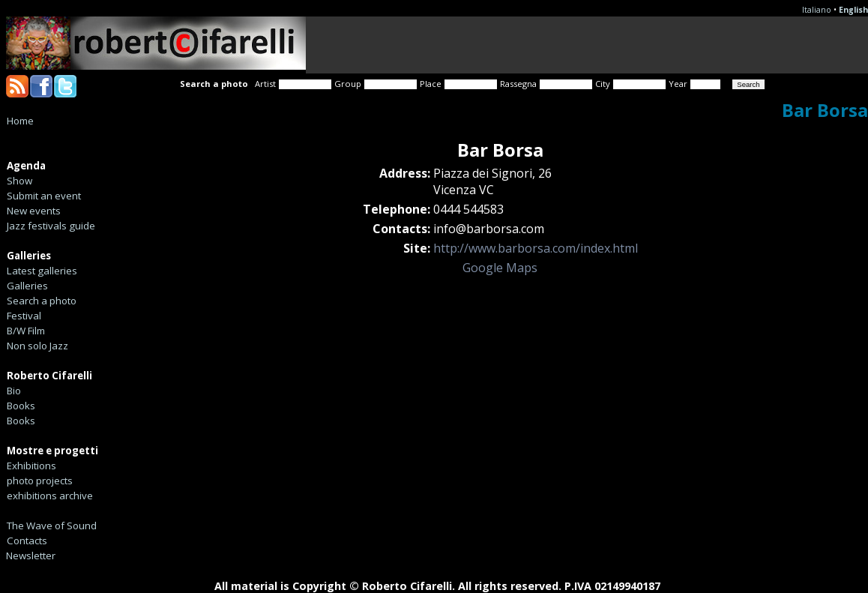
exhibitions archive (50, 496)
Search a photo (42, 301)
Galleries (27, 286)
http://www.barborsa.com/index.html (536, 248)
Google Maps (500, 268)
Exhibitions (31, 466)
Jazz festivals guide (51, 226)
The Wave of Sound (52, 526)
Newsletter (31, 556)
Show (19, 181)
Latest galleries (42, 271)
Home (20, 121)
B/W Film (26, 331)
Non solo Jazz (37, 346)
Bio (14, 391)
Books (21, 406)
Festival (24, 316)
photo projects (40, 481)
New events (34, 211)
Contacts (27, 541)
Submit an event (44, 196)
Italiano (817, 10)
